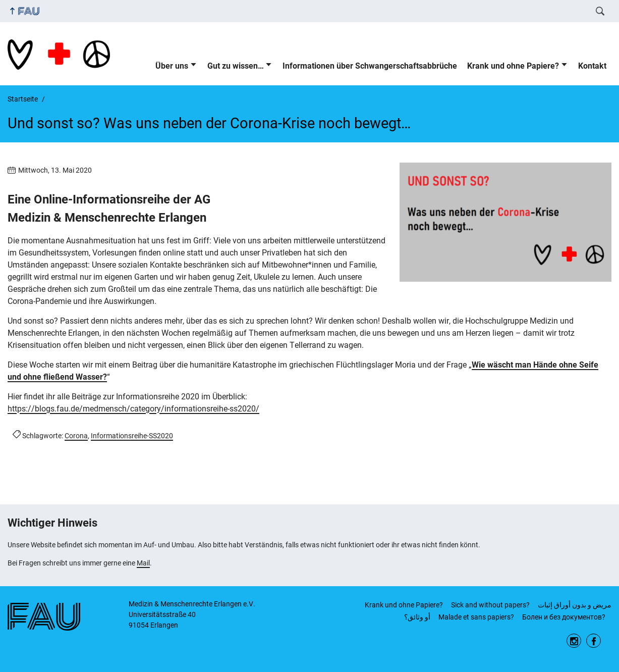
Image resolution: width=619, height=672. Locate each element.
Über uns (172, 66)
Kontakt (592, 66)
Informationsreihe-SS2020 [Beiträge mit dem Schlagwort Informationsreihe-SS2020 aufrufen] (132, 436)
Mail (143, 563)
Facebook (594, 641)
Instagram (574, 641)
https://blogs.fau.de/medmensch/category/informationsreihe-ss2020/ (133, 409)
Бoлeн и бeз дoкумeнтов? (564, 617)
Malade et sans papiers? (476, 617)
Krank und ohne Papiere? (513, 66)
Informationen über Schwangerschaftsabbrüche (370, 66)
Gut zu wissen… (236, 66)
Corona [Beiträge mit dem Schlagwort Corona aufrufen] (76, 436)
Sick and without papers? (490, 605)
